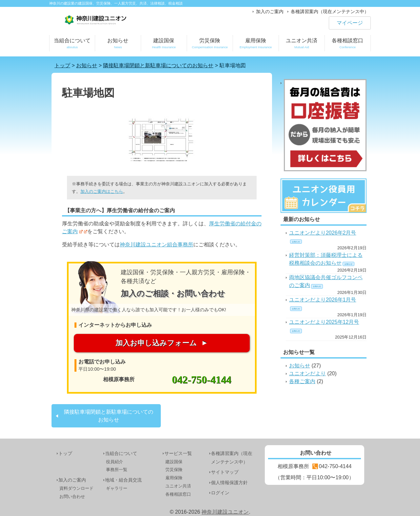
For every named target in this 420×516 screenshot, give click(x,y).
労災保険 (210, 44)
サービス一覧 (178, 453)
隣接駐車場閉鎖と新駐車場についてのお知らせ (109, 416)
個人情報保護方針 (229, 483)
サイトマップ (225, 472)
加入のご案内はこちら (102, 191)
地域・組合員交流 (123, 480)
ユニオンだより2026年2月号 (323, 233)
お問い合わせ (72, 496)
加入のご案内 (270, 11)
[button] (162, 140)
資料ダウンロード (76, 488)
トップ (65, 453)
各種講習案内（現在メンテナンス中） (330, 11)
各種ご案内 (302, 381)
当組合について (72, 44)
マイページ (350, 23)
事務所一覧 (117, 470)
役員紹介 (115, 462)
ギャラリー (117, 488)
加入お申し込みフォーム (156, 343)
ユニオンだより (307, 373)
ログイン (220, 493)
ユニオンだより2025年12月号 (324, 322)
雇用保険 (256, 44)
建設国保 (164, 44)
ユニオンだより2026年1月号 (323, 300)
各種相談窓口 (348, 44)
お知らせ (118, 44)
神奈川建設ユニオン (225, 512)
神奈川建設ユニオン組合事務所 (157, 245)
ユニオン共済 (302, 44)
